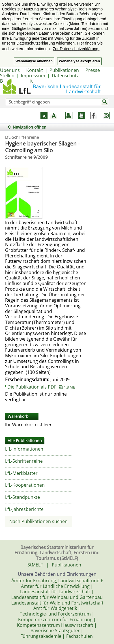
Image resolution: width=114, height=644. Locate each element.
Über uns (10, 70)
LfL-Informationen (24, 449)
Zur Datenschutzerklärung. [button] (76, 49)
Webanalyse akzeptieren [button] (79, 61)
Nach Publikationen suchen (38, 521)
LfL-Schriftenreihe (24, 461)
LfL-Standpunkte (22, 497)
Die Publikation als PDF (41, 387)
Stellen (7, 76)
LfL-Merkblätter (21, 473)
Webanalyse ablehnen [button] (34, 61)
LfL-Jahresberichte (24, 509)
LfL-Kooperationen (25, 485)
